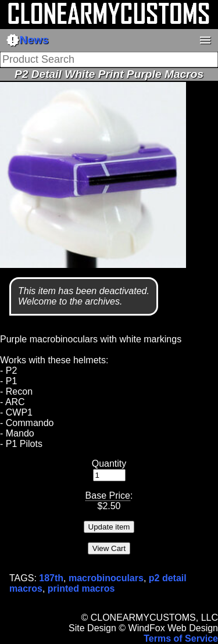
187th (51, 578)
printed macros (81, 588)
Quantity (109, 464)
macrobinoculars (106, 578)
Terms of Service (181, 638)
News (27, 40)
